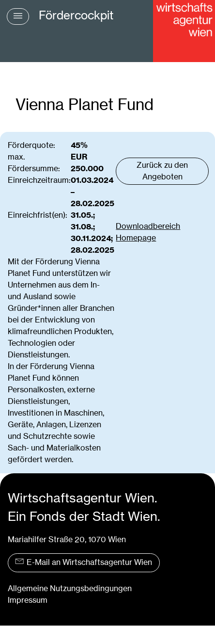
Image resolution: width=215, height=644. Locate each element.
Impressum (28, 600)
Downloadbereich (148, 226)
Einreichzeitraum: (39, 180)
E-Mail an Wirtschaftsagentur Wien (84, 562)
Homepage (136, 238)
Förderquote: (31, 145)
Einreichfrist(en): (38, 215)
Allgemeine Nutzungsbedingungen (70, 588)
